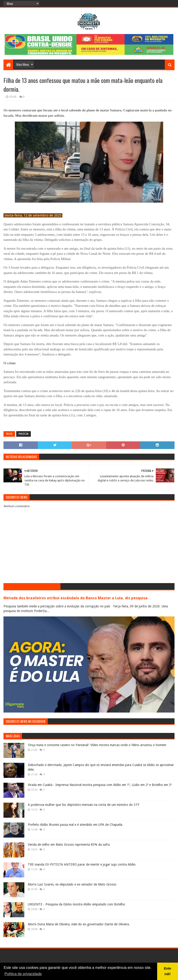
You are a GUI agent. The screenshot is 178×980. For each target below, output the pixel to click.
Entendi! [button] (167, 971)
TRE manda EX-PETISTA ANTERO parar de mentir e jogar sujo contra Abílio (82, 864)
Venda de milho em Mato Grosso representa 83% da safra (69, 845)
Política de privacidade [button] (23, 974)
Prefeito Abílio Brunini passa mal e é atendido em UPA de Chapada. (75, 825)
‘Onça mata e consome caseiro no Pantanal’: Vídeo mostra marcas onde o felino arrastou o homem (97, 745)
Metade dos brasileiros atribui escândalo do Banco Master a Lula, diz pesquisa (76, 598)
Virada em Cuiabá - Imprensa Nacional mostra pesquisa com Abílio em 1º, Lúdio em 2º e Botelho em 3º (100, 785)
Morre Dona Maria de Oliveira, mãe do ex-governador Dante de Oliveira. (79, 924)
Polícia (24, 434)
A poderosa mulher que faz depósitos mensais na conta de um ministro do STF (84, 805)
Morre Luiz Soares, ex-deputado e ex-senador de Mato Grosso (72, 884)
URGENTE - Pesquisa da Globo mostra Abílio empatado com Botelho (76, 904)
